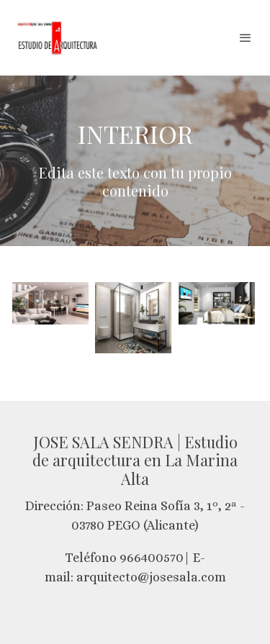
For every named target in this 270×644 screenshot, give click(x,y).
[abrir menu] (246, 37)
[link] (58, 38)
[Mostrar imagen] (50, 303)
